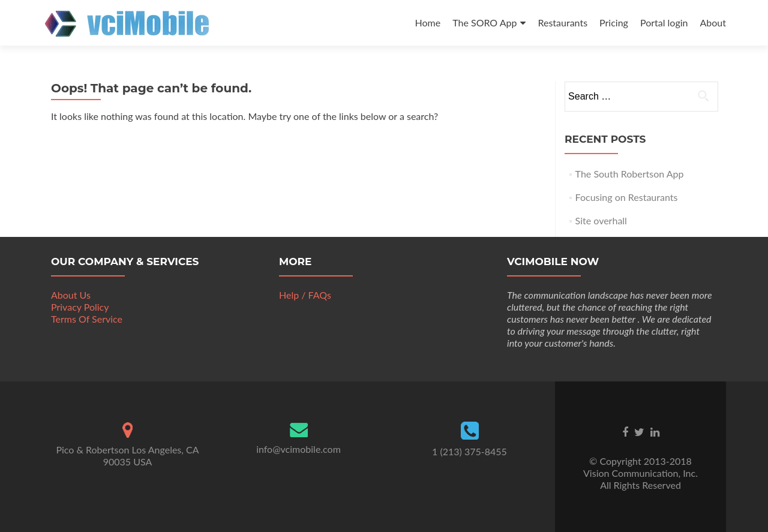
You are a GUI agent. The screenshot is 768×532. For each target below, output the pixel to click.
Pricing (614, 22)
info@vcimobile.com (298, 449)
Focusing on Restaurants (627, 197)
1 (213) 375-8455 (469, 451)
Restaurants (562, 22)
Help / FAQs (305, 295)
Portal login (664, 22)
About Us (71, 295)
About (713, 22)
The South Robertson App (630, 174)
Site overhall (601, 220)
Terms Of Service (87, 319)
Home (428, 22)
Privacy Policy (80, 307)
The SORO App (484, 22)
